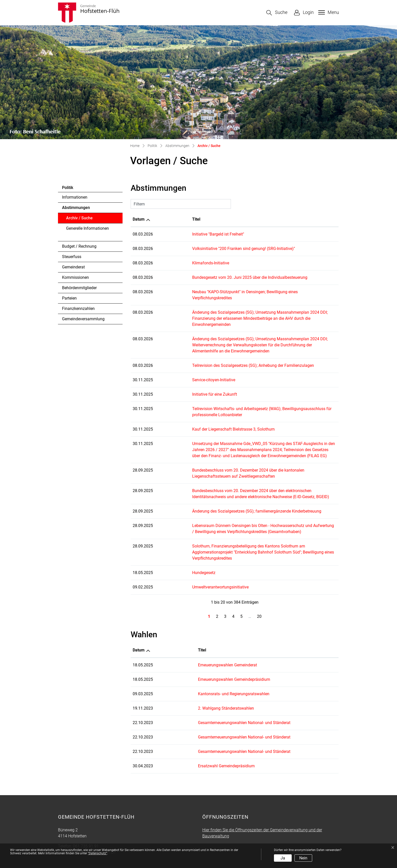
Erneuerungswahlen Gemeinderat (204, 641)
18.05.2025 (143, 641)
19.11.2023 (143, 684)
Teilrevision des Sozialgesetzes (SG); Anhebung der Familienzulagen (218, 347)
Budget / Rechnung (79, 246)
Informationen (75, 197)
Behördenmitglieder (79, 288)
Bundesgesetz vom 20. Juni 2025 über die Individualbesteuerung (215, 277)
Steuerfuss (72, 257)
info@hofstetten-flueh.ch (93, 828)
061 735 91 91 (86, 822)
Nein (303, 858)
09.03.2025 (143, 670)
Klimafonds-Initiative (175, 263)
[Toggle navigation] (328, 12)
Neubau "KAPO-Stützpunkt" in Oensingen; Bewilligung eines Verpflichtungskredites (230, 292)
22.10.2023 (143, 698)
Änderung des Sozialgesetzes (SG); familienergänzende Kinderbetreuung (222, 493)
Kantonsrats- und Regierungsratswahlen (210, 670)
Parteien (69, 298)
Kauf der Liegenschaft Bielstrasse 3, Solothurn (198, 411)
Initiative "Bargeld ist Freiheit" (183, 234)
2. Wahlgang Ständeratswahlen (203, 684)
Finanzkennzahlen (78, 309)
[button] (277, 13)
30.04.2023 (143, 742)
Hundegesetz (169, 548)
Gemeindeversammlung (83, 319)
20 (259, 592)
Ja (283, 858)
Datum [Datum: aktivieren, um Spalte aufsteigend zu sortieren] (139, 219)
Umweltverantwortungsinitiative (185, 563)
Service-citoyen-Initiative (178, 362)
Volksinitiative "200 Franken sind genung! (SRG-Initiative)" (208, 249)
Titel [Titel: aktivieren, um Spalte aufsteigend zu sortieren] (161, 219)
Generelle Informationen (87, 228)
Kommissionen (75, 277)
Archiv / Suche (80, 219)
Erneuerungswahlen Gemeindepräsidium (211, 655)
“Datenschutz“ (97, 853)
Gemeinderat (73, 267)
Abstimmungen (76, 208)
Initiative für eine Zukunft (179, 376)
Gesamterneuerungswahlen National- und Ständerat (221, 698)
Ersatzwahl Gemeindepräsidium (203, 742)
